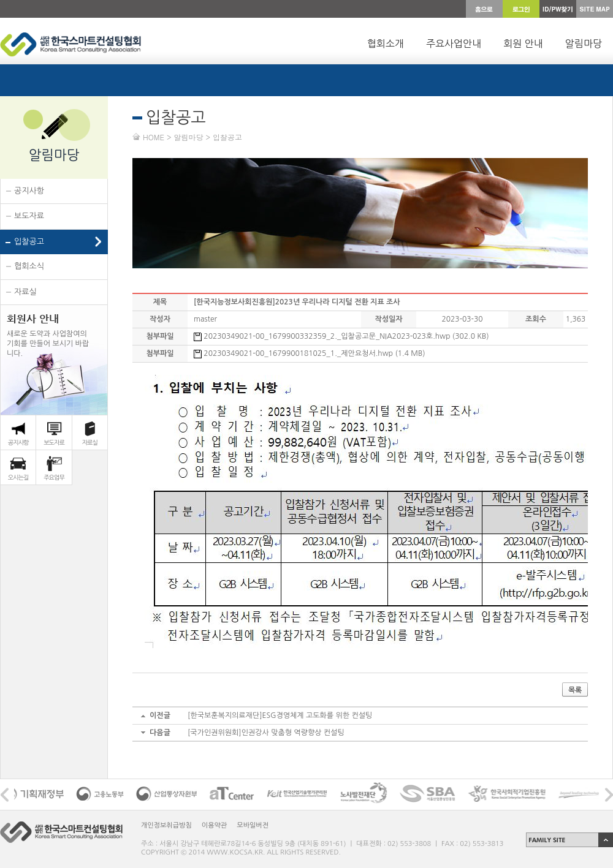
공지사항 (29, 191)
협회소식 (29, 266)
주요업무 (54, 477)
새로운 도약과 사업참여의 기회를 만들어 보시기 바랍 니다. (48, 335)
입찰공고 (29, 242)
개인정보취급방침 (166, 825)
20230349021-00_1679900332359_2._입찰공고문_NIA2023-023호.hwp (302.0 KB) (341, 336)
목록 (575, 690)
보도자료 (29, 216)
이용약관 (214, 825)
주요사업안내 (454, 43)
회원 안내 (523, 43)
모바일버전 (253, 825)
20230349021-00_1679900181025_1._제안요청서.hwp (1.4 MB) (310, 353)
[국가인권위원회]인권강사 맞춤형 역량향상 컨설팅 (266, 733)
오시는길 (18, 477)
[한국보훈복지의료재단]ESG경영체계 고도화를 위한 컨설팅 (280, 715)
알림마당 (584, 43)
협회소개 (386, 43)
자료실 (25, 292)
